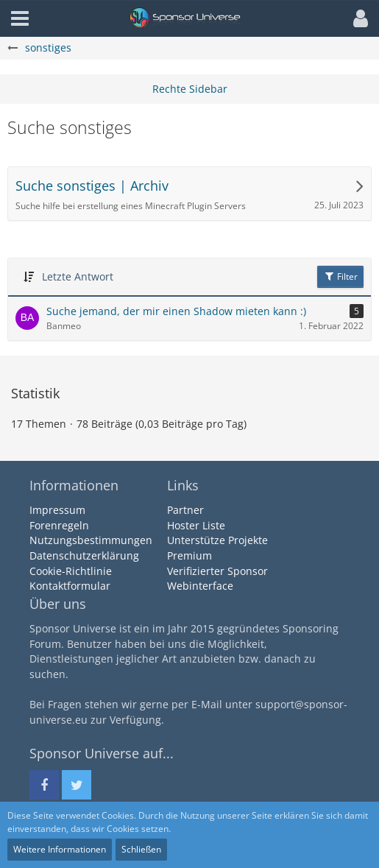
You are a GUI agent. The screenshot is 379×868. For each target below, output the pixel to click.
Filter (340, 276)
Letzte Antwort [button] (78, 276)
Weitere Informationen (60, 849)
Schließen (141, 849)
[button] (357, 18)
